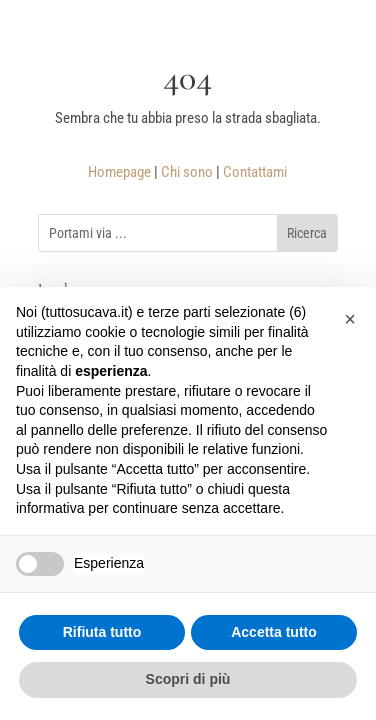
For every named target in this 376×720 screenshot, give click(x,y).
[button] (350, 319)
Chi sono (187, 172)
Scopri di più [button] (188, 679)
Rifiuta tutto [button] (102, 632)
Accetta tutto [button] (274, 632)
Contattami (255, 172)
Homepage (119, 172)
